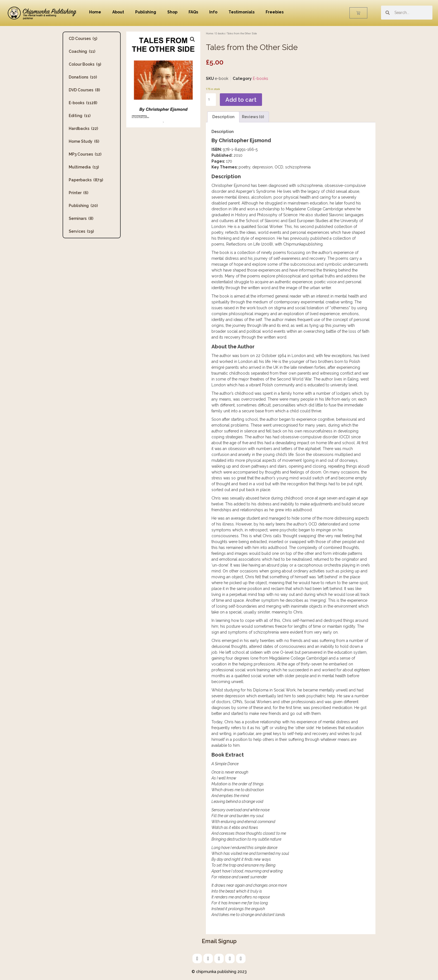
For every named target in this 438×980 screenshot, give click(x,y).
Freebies (275, 12)
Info (213, 12)
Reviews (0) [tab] (253, 117)
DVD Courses (84, 90)
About (118, 12)
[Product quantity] (211, 100)
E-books (83, 103)
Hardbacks (83, 129)
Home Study (84, 141)
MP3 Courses (85, 154)
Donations (83, 77)
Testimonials (241, 12)
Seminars (81, 218)
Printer (78, 193)
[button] (192, 39)
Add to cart (241, 100)
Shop (172, 12)
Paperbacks (86, 180)
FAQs (193, 12)
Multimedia (84, 167)
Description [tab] (223, 117)
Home (95, 12)
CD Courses (83, 39)
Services (81, 231)
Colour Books (85, 64)
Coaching (82, 51)
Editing (80, 116)
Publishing (146, 12)
